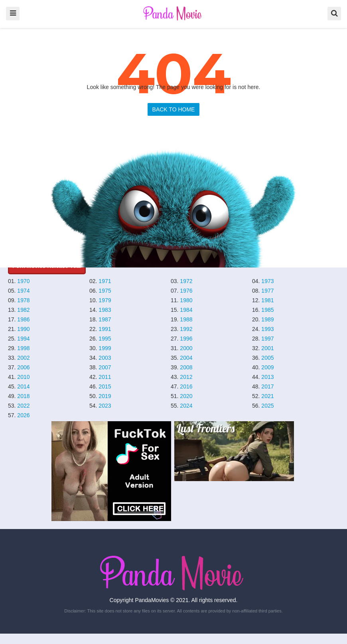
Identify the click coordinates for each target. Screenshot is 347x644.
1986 (23, 319)
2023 (105, 406)
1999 (105, 348)
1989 (267, 319)
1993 (267, 329)
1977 (267, 291)
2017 (267, 386)
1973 (267, 281)
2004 (186, 358)
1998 (23, 348)
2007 (105, 367)
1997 (267, 339)
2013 (267, 377)
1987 (105, 319)
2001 (267, 348)
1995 (105, 339)
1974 (23, 291)
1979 (105, 300)
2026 (23, 415)
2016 (186, 386)
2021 (267, 396)
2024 (186, 406)
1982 (23, 310)
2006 (23, 367)
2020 (186, 396)
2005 (267, 358)
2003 (105, 358)
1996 (186, 339)
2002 (23, 358)
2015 (105, 386)
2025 (267, 406)
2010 (23, 377)
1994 (23, 339)
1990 (23, 329)
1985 (267, 310)
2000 (186, 348)
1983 (105, 310)
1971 (105, 281)
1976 (186, 291)
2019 (105, 396)
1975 (105, 291)
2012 (186, 377)
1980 (186, 300)
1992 (186, 329)
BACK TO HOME (174, 109)
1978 (23, 300)
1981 (267, 300)
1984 (186, 310)
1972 (186, 281)
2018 (23, 396)
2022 (23, 406)
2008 (186, 367)
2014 (23, 386)
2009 (267, 367)
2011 (105, 377)
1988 (186, 319)
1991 (105, 329)
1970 (23, 281)
